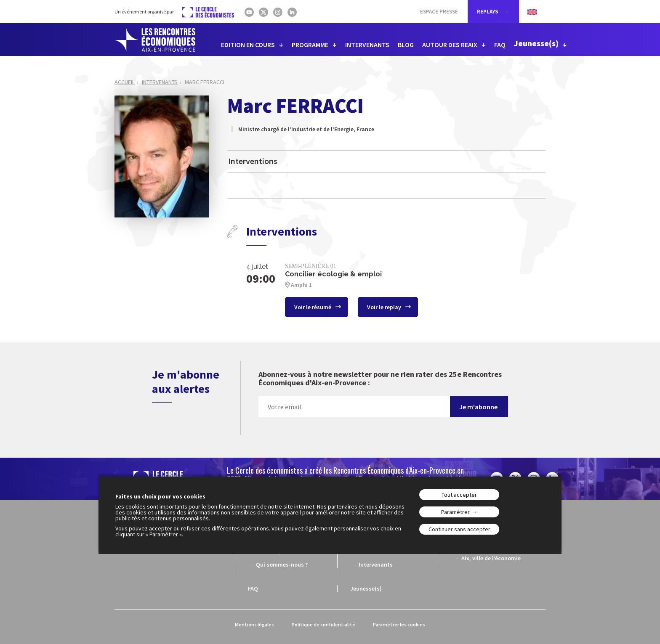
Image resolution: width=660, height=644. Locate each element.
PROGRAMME (310, 45)
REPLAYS (488, 12)
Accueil (125, 82)
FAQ (500, 45)
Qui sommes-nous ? (282, 564)
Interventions (253, 161)
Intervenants (160, 82)
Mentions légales (254, 624)
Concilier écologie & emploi (333, 274)
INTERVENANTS (367, 45)
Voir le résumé (313, 307)
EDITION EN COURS (248, 45)
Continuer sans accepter (459, 529)
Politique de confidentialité (323, 624)
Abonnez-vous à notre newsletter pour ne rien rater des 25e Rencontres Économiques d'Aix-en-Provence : (380, 379)
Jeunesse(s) (536, 43)
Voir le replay (385, 307)
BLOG (406, 45)
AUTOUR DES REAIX (450, 45)
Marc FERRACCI (205, 82)
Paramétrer (455, 512)
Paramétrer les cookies (399, 624)
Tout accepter (459, 495)
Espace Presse (439, 12)
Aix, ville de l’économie (491, 558)
